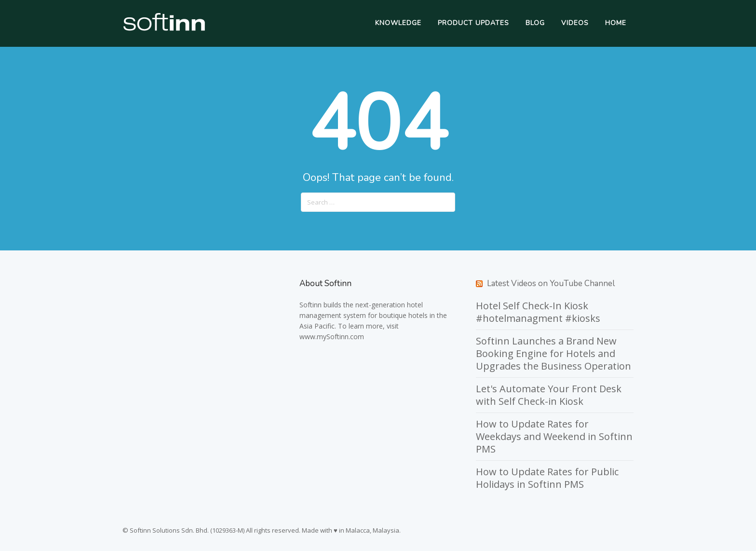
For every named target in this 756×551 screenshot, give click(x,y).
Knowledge (398, 23)
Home (616, 23)
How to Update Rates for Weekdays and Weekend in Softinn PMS (554, 436)
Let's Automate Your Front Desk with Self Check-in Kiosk (549, 395)
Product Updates (473, 23)
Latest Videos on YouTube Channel (551, 283)
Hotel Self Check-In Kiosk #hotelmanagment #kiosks (538, 312)
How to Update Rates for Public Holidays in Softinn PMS (547, 478)
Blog (535, 23)
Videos (575, 23)
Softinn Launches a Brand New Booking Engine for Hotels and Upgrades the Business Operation (553, 353)
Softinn (310, 305)
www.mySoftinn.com (332, 337)
